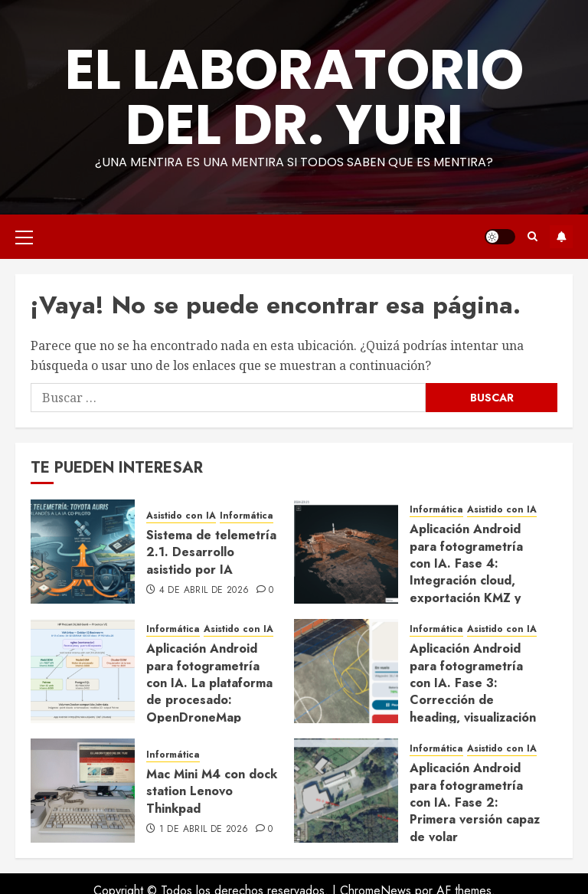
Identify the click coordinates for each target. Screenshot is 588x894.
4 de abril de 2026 (204, 591)
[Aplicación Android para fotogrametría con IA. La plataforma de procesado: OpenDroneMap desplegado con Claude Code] (83, 671)
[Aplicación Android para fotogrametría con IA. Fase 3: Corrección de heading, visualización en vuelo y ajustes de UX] (346, 671)
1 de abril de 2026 (204, 830)
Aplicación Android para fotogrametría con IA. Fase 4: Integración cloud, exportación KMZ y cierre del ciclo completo (466, 580)
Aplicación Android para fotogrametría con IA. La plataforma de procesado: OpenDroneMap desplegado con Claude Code (209, 700)
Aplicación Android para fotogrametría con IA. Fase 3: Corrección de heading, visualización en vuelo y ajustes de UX (473, 700)
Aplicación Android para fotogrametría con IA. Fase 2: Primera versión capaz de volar (475, 802)
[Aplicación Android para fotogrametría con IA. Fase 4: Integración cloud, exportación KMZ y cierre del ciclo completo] (346, 552)
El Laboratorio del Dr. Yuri (294, 97)
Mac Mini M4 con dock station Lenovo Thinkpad (212, 791)
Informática (247, 516)
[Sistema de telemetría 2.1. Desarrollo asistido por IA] (83, 552)
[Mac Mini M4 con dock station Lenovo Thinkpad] (83, 791)
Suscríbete (561, 237)
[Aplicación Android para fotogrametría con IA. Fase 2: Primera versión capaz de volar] (346, 791)
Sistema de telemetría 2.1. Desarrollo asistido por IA (211, 552)
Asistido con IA (181, 516)
